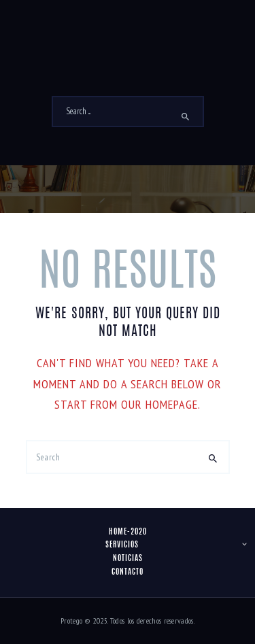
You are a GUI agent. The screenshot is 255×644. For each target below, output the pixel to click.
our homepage (159, 404)
